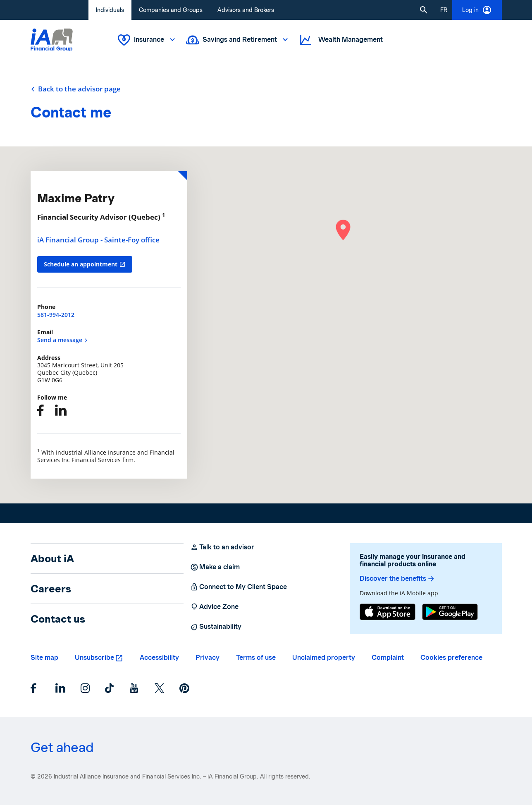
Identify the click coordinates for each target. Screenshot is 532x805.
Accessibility (159, 658)
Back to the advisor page (76, 89)
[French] (444, 10)
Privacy (208, 658)
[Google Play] (450, 612)
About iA (52, 558)
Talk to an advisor (222, 547)
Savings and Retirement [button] (238, 40)
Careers (51, 589)
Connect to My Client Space (239, 587)
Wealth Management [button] (341, 40)
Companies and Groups (171, 10)
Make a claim (215, 567)
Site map (44, 658)
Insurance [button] (147, 40)
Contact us (58, 619)
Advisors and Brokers (246, 10)
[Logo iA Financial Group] (52, 40)
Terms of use (256, 658)
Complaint (388, 658)
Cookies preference (451, 658)
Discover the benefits (397, 579)
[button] (424, 10)
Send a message (63, 340)
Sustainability (216, 627)
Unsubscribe (94, 658)
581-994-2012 (56, 315)
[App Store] (388, 612)
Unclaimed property (324, 658)
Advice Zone (214, 607)
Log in (477, 10)
